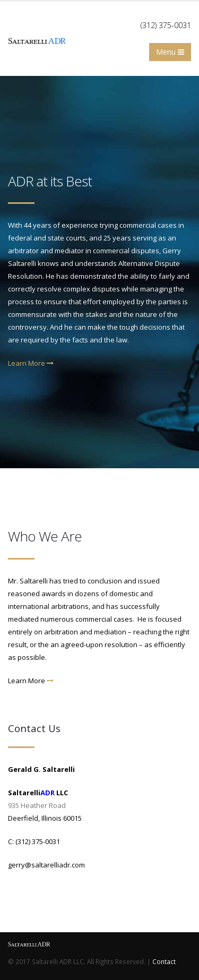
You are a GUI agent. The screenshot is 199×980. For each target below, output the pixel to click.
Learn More (31, 363)
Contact (164, 961)
